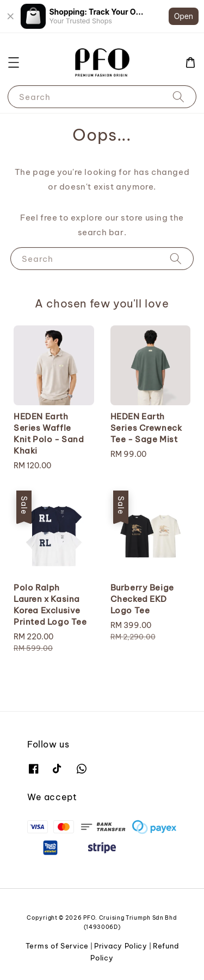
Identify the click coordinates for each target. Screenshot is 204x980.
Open (184, 16)
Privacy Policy (121, 946)
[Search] (178, 96)
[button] (14, 62)
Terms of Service (57, 946)
